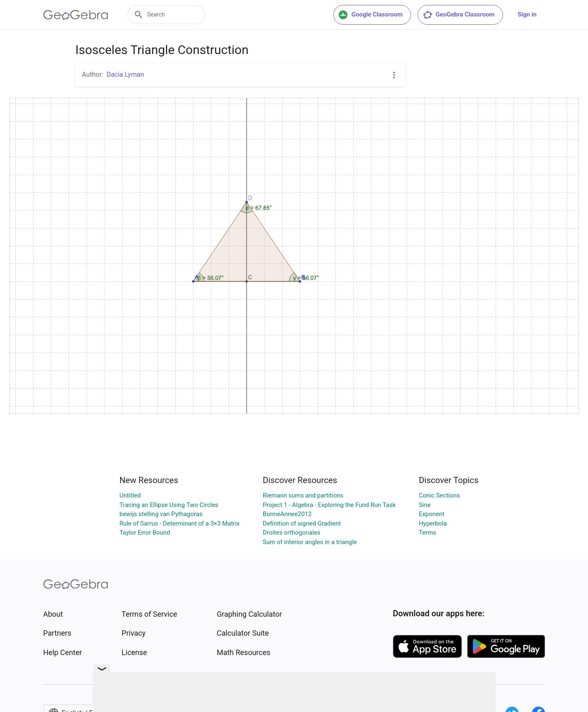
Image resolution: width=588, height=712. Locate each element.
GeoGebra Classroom (459, 15)
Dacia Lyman (125, 74)
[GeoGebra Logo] (76, 15)
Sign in (527, 14)
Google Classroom (371, 15)
